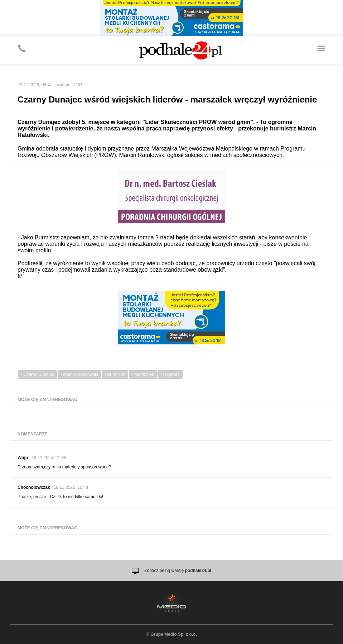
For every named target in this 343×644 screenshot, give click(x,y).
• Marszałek (143, 375)
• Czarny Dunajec (37, 375)
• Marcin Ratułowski (79, 375)
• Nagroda (170, 375)
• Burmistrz (115, 375)
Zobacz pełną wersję (178, 571)
